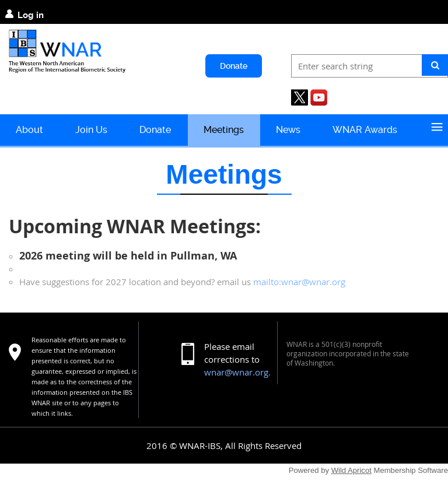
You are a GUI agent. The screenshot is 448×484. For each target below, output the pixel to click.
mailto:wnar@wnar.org (299, 282)
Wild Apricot (351, 470)
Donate (234, 66)
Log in (31, 15)
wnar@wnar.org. (237, 372)
